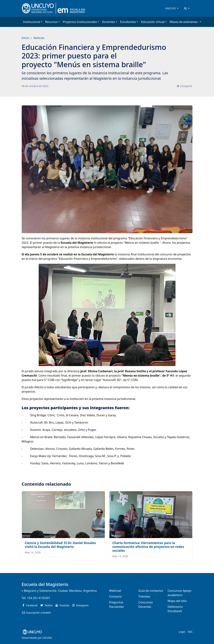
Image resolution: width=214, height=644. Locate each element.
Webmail (115, 591)
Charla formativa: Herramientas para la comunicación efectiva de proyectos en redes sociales (148, 547)
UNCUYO (171, 8)
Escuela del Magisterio (45, 584)
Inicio (25, 38)
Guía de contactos (151, 591)
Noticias (39, 38)
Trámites (144, 596)
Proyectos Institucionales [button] (80, 22)
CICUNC (47, 638)
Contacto (115, 596)
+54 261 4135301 (39, 598)
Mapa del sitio (177, 601)
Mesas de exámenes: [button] (184, 22)
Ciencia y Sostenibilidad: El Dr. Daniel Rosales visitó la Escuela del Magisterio (60, 545)
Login (182, 632)
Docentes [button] (108, 22)
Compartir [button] (184, 86)
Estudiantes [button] (128, 22)
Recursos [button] (51, 22)
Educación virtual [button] (153, 22)
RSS (190, 632)
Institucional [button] (32, 22)
